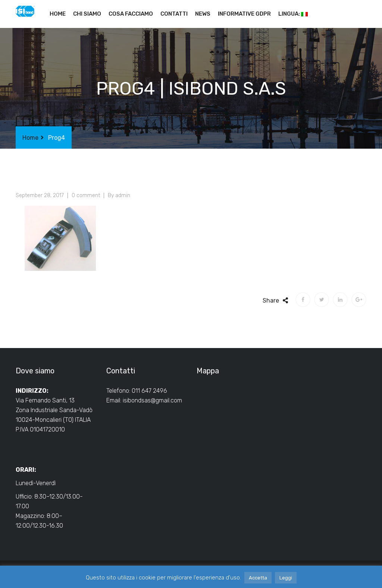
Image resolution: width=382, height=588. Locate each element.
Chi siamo (87, 14)
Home (58, 14)
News (203, 14)
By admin (119, 195)
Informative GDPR (244, 14)
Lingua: (293, 14)
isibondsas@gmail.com (152, 400)
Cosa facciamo (131, 14)
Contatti (174, 14)
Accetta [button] (258, 578)
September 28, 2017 (40, 195)
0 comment (86, 195)
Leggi (286, 578)
